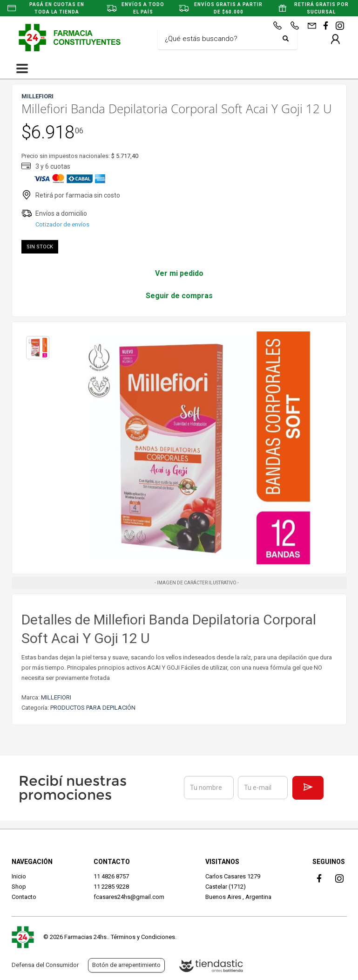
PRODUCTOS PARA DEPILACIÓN (93, 708)
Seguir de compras (179, 296)
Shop (19, 887)
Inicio (19, 876)
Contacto (24, 897)
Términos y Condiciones (143, 937)
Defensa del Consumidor (45, 965)
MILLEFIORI (56, 697)
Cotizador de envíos (62, 224)
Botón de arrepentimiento (126, 965)
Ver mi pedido (179, 273)
